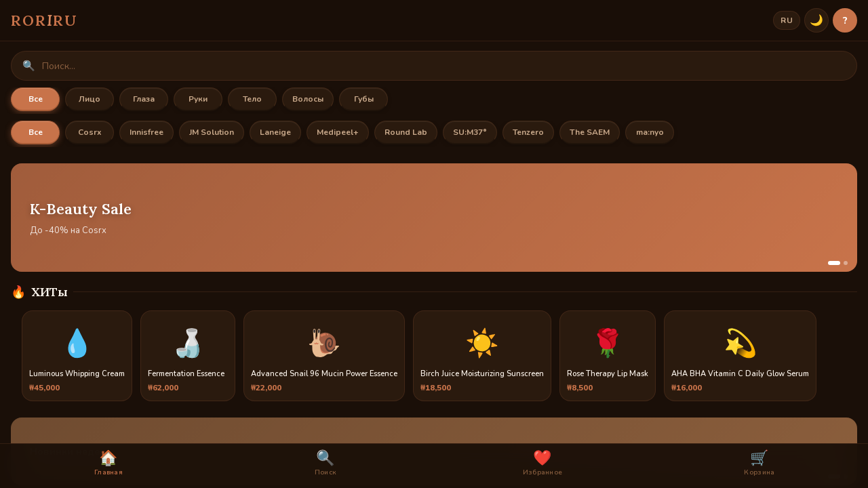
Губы (364, 99)
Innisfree (146, 132)
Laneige (275, 132)
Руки (198, 99)
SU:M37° (470, 132)
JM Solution (212, 132)
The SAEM (590, 132)
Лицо (90, 99)
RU (787, 20)
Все (36, 99)
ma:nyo (650, 132)
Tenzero (528, 132)
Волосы (308, 99)
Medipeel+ (338, 132)
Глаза (144, 99)
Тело (252, 99)
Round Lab (406, 132)
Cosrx (90, 132)
